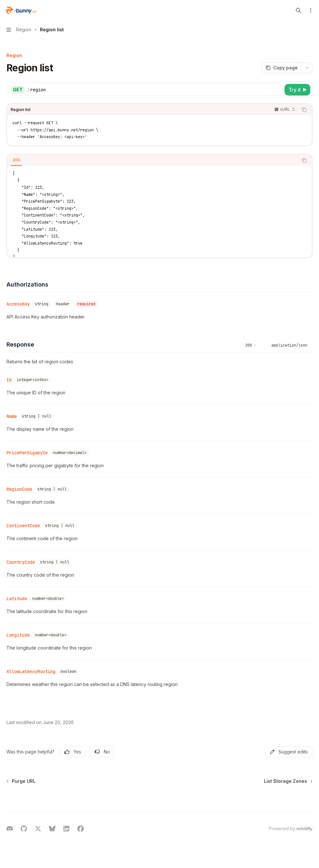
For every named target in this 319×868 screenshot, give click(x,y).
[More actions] (311, 10)
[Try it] (297, 90)
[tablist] (152, 160)
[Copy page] (281, 68)
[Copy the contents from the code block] (304, 110)
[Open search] (298, 10)
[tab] (16, 160)
